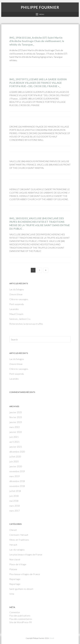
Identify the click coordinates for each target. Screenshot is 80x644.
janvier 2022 (16, 432)
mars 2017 (15, 511)
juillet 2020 (15, 457)
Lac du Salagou (17, 289)
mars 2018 (15, 506)
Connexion (15, 612)
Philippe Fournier (40, 7)
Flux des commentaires (21, 619)
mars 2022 (15, 427)
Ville (12, 594)
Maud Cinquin (16, 314)
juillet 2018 (15, 491)
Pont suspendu (17, 304)
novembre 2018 (17, 486)
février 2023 (16, 417)
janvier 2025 (16, 412)
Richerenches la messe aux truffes (26, 324)
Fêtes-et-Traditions (19, 540)
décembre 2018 (17, 481)
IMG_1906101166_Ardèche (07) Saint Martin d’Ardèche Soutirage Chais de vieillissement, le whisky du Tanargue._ (37, 41)
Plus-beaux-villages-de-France (25, 574)
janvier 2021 (16, 447)
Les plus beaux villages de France (26, 555)
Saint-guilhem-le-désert (21, 589)
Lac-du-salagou (17, 550)
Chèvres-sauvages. (19, 299)
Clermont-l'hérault (19, 535)
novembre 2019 (17, 471)
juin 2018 (14, 496)
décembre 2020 (17, 452)
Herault (13, 545)
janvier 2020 (16, 466)
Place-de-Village (18, 564)
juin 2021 (14, 437)
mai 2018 (14, 501)
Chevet (13, 530)
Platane (13, 569)
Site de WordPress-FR (21, 622)
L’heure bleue (16, 294)
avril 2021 (14, 442)
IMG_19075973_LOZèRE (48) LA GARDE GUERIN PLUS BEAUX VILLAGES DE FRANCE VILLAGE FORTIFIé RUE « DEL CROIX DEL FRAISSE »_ (38, 83)
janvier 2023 (16, 422)
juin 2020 (14, 461)
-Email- (52, 638)
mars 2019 (15, 476)
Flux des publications (20, 616)
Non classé (15, 559)
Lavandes (14, 309)
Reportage (15, 579)
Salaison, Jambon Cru (20, 319)
